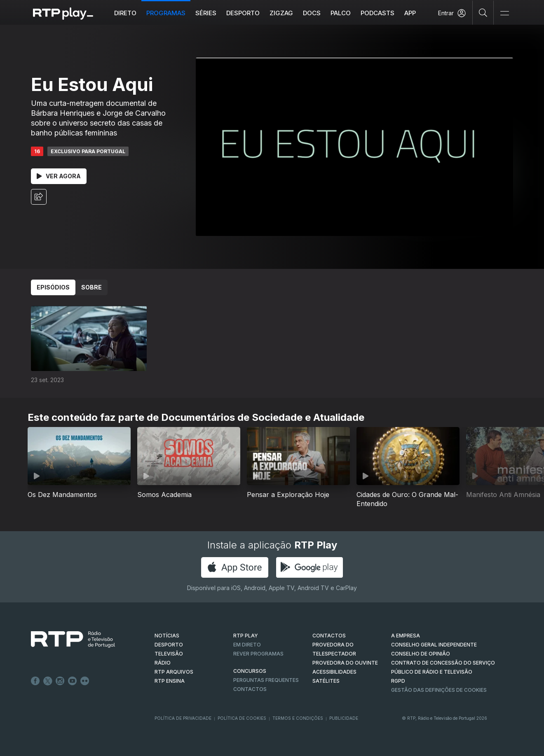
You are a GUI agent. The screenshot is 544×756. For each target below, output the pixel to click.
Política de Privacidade (183, 718)
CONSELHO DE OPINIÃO (421, 654)
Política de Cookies (242, 718)
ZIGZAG (281, 13)
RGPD (398, 681)
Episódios (53, 287)
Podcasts (378, 13)
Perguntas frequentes (266, 680)
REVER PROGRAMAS (258, 654)
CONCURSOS (250, 671)
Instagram (60, 681)
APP (410, 13)
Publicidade (344, 718)
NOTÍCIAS (167, 636)
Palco (341, 13)
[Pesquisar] (483, 12)
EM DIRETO (247, 645)
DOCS (312, 13)
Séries (206, 13)
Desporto (243, 13)
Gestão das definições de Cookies (439, 690)
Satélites (326, 681)
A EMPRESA (406, 636)
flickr (85, 681)
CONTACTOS (329, 636)
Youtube (73, 681)
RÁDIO (163, 663)
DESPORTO (169, 645)
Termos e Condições (298, 718)
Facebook (35, 681)
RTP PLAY (246, 636)
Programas (166, 13)
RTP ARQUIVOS (174, 672)
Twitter (48, 681)
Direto (125, 13)
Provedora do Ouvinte (345, 663)
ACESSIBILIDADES (334, 672)
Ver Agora (59, 176)
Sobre (91, 287)
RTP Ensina (170, 681)
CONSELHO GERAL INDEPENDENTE (434, 645)
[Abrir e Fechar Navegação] (504, 13)
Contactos (250, 689)
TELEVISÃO (169, 654)
